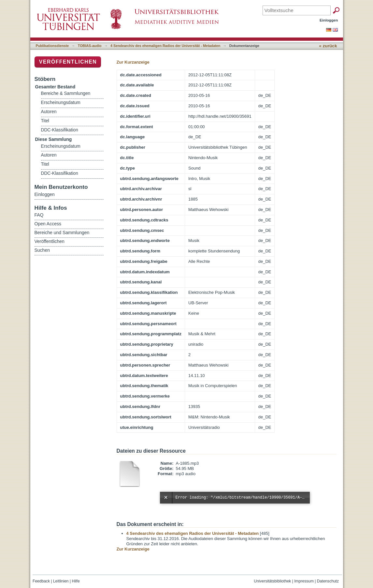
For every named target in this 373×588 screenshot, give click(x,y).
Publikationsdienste (52, 46)
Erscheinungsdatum (61, 103)
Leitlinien (61, 581)
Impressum (304, 581)
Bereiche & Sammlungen (66, 93)
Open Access (48, 224)
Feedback (41, 581)
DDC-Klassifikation (60, 130)
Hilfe (76, 581)
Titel (45, 121)
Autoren (49, 112)
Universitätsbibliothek (272, 581)
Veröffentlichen (68, 62)
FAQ (39, 215)
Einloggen (329, 20)
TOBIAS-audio (90, 46)
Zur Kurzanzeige (133, 62)
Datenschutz (328, 581)
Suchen (42, 250)
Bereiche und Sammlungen (62, 233)
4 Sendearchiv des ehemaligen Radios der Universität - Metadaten (165, 46)
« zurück (328, 46)
